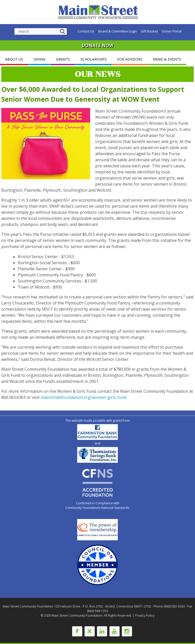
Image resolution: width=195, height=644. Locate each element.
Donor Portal (172, 31)
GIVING (39, 59)
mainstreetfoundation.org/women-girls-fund (83, 397)
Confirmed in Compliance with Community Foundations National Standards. (97, 505)
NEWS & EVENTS (167, 59)
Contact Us (86, 31)
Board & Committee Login (118, 31)
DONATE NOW (97, 46)
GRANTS (63, 59)
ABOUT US (14, 59)
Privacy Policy (145, 615)
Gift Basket (149, 31)
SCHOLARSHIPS (94, 59)
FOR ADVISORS (130, 59)
